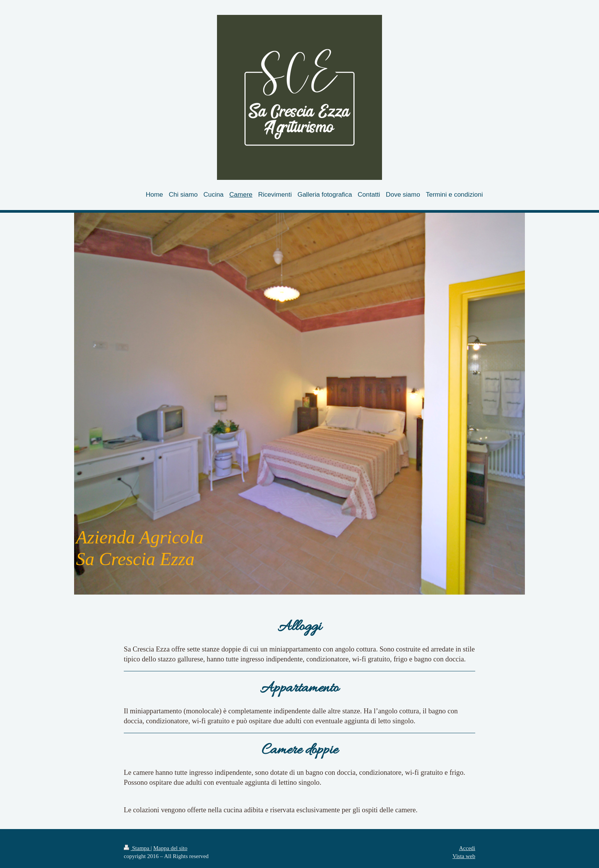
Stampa (137, 848)
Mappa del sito (170, 848)
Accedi (467, 848)
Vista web (464, 856)
